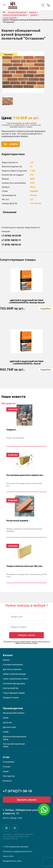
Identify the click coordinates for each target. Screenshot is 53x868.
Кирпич (6, 660)
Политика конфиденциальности (18, 851)
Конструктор (9, 776)
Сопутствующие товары (14, 693)
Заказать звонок (27, 635)
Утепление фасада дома (14, 684)
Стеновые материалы (13, 665)
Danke (6, 718)
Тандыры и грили (11, 698)
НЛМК (6, 732)
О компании (8, 762)
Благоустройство (11, 688)
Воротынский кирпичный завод (15, 738)
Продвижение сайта (12, 861)
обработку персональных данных (27, 643)
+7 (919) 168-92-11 (11, 240)
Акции (6, 771)
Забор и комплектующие (14, 674)
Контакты (7, 781)
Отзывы (7, 767)
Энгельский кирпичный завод (14, 745)
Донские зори (9, 727)
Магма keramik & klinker (14, 713)
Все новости (9, 403)
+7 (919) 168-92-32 (11, 245)
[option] (23, 72)
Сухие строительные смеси (15, 679)
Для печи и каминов (12, 669)
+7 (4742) (17, 791)
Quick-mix (7, 723)
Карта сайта (8, 856)
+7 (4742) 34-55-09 (11, 236)
